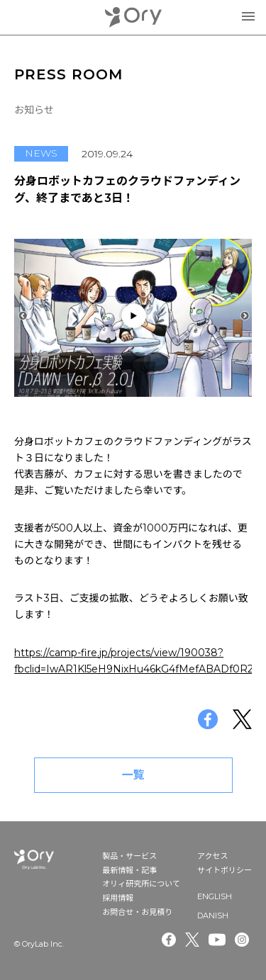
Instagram (243, 940)
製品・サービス (129, 856)
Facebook (169, 940)
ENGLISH (215, 896)
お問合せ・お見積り (137, 912)
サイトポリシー (225, 870)
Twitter (192, 940)
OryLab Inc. (133, 17)
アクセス (212, 856)
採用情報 (118, 898)
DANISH (213, 916)
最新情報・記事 (129, 870)
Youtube (217, 940)
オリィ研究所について (141, 884)
